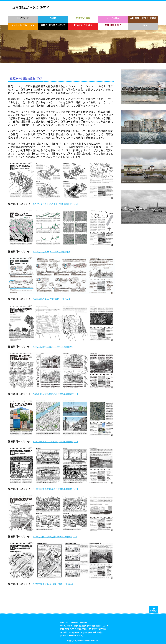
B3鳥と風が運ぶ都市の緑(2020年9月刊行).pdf (55, 394)
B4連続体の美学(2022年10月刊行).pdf (52, 299)
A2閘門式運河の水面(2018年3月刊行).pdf (53, 584)
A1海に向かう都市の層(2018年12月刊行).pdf (55, 537)
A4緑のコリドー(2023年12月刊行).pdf (52, 252)
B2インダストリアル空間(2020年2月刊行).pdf (55, 442)
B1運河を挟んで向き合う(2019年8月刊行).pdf (55, 489)
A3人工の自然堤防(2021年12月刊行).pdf (53, 347)
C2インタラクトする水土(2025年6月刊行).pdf (56, 204)
